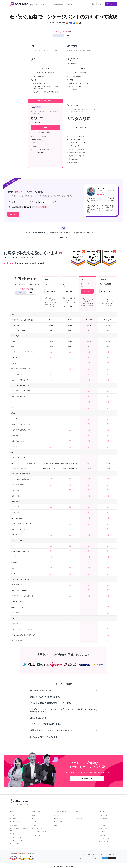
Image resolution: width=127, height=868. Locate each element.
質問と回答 (14, 825)
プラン (79, 815)
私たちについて (103, 815)
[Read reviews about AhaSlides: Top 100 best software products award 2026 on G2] (78, 258)
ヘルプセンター (37, 828)
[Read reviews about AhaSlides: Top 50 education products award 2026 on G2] (94, 258)
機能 (33, 4)
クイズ (12, 815)
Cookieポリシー (104, 832)
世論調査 (13, 819)
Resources (62, 4)
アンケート (14, 834)
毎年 (69, 35)
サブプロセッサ (103, 842)
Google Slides (59, 815)
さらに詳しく (64, 237)
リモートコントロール (17, 841)
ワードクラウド (15, 822)
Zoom (56, 825)
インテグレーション (61, 811)
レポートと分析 (15, 844)
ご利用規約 (102, 825)
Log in (99, 4)
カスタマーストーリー (39, 835)
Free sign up (111, 4)
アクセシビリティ (104, 838)
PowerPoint (58, 819)
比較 (34, 815)
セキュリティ (103, 835)
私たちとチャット (87, 779)
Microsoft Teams (60, 822)
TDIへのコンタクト (82, 128)
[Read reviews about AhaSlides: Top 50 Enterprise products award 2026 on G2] (109, 258)
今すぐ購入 (82, 68)
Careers (101, 822)
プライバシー (103, 828)
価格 (39, 4)
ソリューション (49, 4)
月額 (58, 35)
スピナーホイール (16, 837)
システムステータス (98, 858)
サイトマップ (111, 858)
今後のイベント (37, 825)
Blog (34, 819)
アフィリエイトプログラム (40, 832)
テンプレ (35, 822)
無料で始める (45, 68)
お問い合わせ (103, 819)
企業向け (73, 4)
